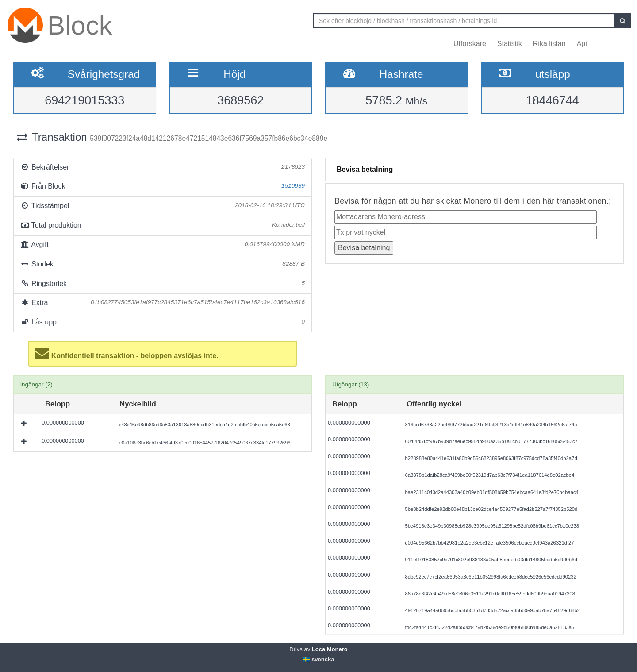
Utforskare (470, 44)
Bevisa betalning (365, 169)
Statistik (510, 44)
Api (582, 44)
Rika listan (549, 44)
